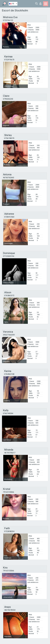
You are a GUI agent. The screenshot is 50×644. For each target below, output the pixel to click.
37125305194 (9, 256)
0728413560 (9, 217)
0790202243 (8, 99)
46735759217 (10, 453)
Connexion (40, 4)
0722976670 (9, 60)
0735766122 (8, 20)
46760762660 (9, 178)
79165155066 (9, 492)
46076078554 (10, 610)
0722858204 (9, 531)
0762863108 (9, 374)
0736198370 (9, 138)
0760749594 (8, 413)
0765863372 (9, 296)
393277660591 (9, 335)
